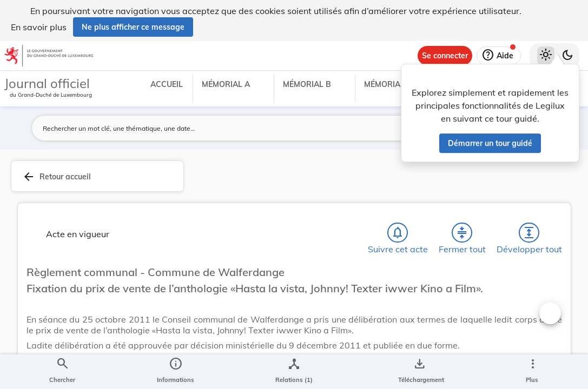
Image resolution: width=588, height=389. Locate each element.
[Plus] (532, 372)
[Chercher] (62, 372)
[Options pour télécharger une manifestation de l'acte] (419, 372)
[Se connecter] (445, 56)
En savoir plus (39, 27)
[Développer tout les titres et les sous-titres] (529, 235)
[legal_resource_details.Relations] (294, 372)
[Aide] (499, 56)
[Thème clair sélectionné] (546, 56)
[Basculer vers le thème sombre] (567, 56)
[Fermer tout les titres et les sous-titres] (462, 235)
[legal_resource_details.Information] (176, 372)
